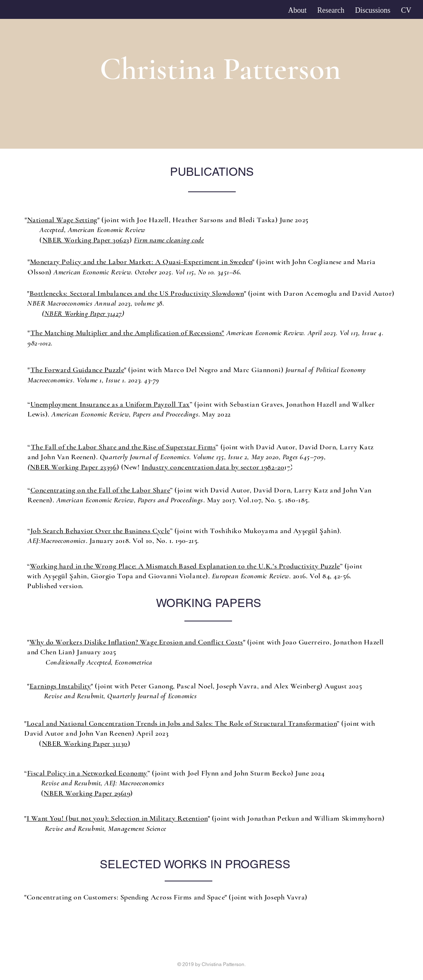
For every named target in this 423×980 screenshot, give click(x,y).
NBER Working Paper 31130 (85, 743)
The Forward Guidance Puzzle (77, 370)
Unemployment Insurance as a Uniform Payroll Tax (110, 404)
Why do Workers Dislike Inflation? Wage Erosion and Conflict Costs (136, 642)
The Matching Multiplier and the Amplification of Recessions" (127, 333)
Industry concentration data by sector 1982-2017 (216, 467)
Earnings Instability (60, 686)
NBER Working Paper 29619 (87, 793)
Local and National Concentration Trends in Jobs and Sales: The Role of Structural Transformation (182, 723)
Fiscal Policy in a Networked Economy (87, 773)
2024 (317, 773)
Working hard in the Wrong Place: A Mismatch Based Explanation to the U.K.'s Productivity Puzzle (185, 566)
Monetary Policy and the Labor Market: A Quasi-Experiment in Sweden (141, 262)
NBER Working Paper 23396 (73, 467)
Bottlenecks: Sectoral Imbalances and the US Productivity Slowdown (137, 293)
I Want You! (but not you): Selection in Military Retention (117, 818)
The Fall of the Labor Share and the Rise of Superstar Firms (123, 447)
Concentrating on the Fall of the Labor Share (100, 490)
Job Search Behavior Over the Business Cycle (100, 531)
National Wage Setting (62, 220)
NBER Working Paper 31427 (83, 313)
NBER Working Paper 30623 (86, 240)
